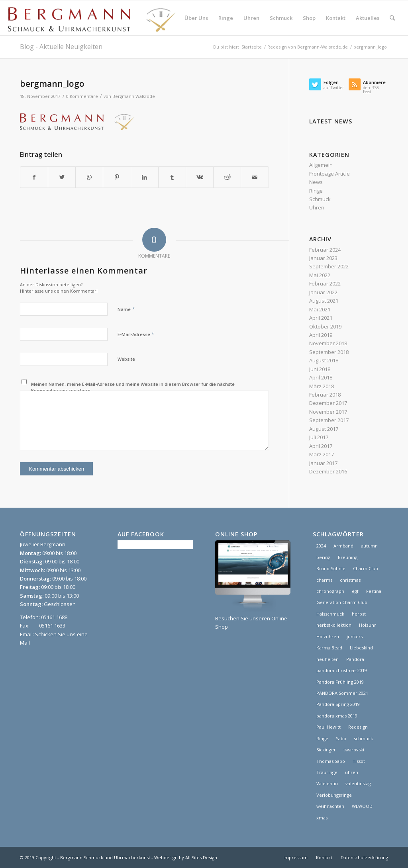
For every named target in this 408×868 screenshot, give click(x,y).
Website (126, 359)
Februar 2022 (325, 283)
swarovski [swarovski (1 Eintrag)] (354, 750)
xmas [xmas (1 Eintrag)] (322, 818)
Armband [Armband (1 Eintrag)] (343, 546)
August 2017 (324, 429)
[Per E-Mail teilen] (255, 177)
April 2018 (321, 377)
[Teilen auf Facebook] (34, 177)
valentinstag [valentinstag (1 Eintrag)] (358, 783)
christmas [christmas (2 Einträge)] (350, 580)
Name (126, 309)
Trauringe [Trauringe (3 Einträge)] (327, 772)
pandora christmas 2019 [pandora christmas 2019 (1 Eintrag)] (342, 670)
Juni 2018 (320, 369)
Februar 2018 (325, 395)
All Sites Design (201, 857)
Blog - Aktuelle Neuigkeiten (61, 47)
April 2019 (321, 335)
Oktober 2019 (325, 326)
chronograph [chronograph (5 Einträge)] (330, 591)
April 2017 (321, 446)
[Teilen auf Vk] (200, 177)
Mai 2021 (320, 309)
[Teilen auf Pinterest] (117, 177)
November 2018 (328, 343)
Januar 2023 (323, 258)
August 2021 (324, 301)
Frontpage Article (330, 174)
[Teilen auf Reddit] (227, 177)
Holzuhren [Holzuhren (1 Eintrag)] (328, 636)
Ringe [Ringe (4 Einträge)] (322, 738)
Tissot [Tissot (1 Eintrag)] (359, 761)
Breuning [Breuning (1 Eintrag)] (348, 557)
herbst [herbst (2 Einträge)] (359, 614)
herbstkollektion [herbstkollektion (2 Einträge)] (334, 625)
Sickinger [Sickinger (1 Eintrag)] (326, 750)
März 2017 (322, 454)
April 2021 (321, 318)
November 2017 (328, 412)
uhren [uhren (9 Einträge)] (352, 772)
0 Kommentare (82, 96)
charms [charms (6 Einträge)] (324, 580)
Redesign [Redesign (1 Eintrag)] (358, 727)
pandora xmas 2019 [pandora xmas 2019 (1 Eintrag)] (337, 716)
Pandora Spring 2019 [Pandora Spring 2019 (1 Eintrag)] (338, 704)
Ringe (316, 191)
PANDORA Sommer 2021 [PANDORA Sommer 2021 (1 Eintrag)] (342, 693)
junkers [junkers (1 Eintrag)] (355, 636)
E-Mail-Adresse (136, 334)
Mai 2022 (320, 275)
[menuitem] (196, 18)
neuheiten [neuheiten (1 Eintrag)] (328, 659)
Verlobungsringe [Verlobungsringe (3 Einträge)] (334, 795)
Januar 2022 (323, 292)
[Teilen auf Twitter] (62, 177)
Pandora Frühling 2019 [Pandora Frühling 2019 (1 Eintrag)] (340, 682)
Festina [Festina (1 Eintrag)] (374, 591)
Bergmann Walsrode (134, 96)
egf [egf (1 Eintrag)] (355, 591)
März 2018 (322, 386)
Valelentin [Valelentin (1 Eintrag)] (327, 783)
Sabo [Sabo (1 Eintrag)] (341, 738)
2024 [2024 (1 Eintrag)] (321, 546)
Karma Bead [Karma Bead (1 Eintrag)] (329, 648)
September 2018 (329, 352)
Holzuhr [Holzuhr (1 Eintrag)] (368, 625)
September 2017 (329, 420)
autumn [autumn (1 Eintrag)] (369, 546)
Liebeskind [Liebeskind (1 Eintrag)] (361, 648)
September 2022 (329, 266)
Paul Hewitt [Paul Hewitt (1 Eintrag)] (329, 727)
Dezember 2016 (328, 471)
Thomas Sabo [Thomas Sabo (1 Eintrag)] (331, 761)
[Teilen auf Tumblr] (172, 177)
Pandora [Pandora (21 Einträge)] (355, 659)
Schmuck (320, 199)
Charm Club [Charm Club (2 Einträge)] (366, 568)
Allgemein (321, 165)
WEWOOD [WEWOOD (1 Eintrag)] (362, 806)
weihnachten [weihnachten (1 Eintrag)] (330, 806)
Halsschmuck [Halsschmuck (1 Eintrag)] (330, 614)
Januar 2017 (323, 463)
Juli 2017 (319, 437)
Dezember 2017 (328, 403)
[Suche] (392, 18)
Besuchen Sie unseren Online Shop (253, 618)
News (316, 182)
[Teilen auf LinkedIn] (145, 177)
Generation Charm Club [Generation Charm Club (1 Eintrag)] (342, 602)
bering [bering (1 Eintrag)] (323, 557)
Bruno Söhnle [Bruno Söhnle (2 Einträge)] (331, 568)
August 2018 (324, 360)
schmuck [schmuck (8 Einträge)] (363, 738)
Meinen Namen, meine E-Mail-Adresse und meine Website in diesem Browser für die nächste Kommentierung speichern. (133, 387)
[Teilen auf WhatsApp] (89, 177)
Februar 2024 (325, 250)
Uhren (317, 207)
